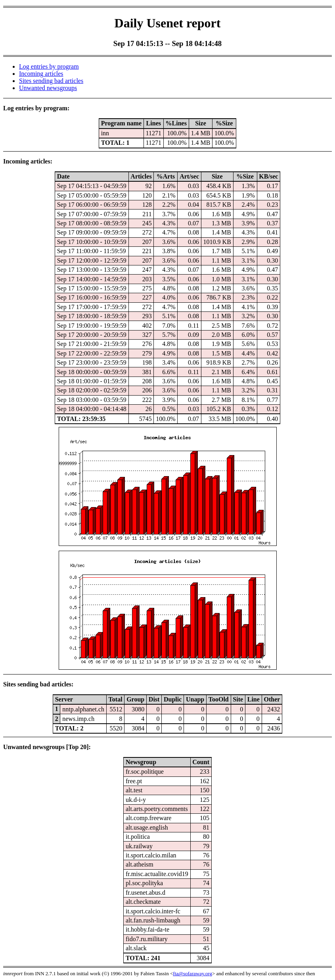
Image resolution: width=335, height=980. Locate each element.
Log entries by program (49, 66)
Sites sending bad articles (51, 81)
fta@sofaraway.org (192, 973)
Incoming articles (41, 74)
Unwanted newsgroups (48, 88)
